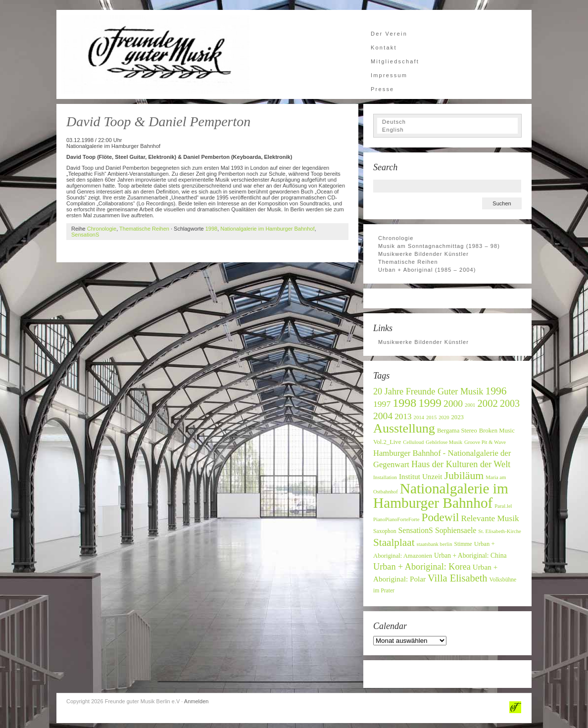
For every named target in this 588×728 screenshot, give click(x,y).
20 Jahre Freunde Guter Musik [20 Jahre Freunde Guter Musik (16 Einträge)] (428, 391)
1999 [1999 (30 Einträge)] (430, 403)
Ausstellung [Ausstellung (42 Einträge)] (404, 428)
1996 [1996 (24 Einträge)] (496, 391)
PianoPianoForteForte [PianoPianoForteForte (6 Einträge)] (396, 519)
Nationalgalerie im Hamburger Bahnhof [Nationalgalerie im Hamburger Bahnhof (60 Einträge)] (441, 496)
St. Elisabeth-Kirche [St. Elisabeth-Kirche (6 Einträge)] (499, 531)
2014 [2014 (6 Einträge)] (419, 417)
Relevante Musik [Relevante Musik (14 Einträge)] (490, 518)
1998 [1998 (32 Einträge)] (404, 403)
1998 (211, 229)
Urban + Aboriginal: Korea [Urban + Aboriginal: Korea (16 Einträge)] (422, 567)
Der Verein (389, 34)
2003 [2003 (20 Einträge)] (510, 403)
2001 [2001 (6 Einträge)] (470, 405)
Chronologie (102, 229)
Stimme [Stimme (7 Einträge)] (463, 544)
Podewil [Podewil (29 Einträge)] (441, 517)
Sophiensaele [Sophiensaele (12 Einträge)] (456, 530)
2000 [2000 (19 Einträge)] (453, 404)
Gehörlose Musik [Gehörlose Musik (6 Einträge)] (444, 442)
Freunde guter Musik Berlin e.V (155, 54)
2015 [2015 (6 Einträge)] (431, 417)
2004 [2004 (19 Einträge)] (383, 416)
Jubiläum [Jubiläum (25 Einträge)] (464, 476)
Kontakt (384, 48)
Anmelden (196, 701)
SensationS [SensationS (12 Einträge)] (416, 530)
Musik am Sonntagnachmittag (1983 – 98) (439, 246)
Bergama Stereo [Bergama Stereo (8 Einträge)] (457, 431)
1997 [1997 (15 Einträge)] (382, 404)
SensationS (85, 235)
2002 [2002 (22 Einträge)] (488, 403)
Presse (382, 89)
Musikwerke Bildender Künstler (423, 254)
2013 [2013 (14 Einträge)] (403, 416)
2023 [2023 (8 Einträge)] (458, 417)
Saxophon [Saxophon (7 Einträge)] (385, 531)
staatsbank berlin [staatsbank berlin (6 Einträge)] (435, 544)
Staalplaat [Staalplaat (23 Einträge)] (394, 542)
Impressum (389, 75)
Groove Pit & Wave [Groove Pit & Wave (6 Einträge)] (485, 442)
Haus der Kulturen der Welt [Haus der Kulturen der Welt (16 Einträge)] (461, 464)
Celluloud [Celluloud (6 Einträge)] (413, 442)
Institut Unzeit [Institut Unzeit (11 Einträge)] (421, 476)
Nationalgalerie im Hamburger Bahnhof (267, 229)
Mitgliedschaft (395, 61)
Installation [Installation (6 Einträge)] (385, 477)
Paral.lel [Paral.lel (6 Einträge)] (503, 506)
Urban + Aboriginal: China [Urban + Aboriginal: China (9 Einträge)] (470, 556)
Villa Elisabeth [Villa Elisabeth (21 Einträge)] (457, 578)
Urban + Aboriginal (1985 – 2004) (427, 270)
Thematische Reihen (144, 229)
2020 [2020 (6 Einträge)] (444, 417)
